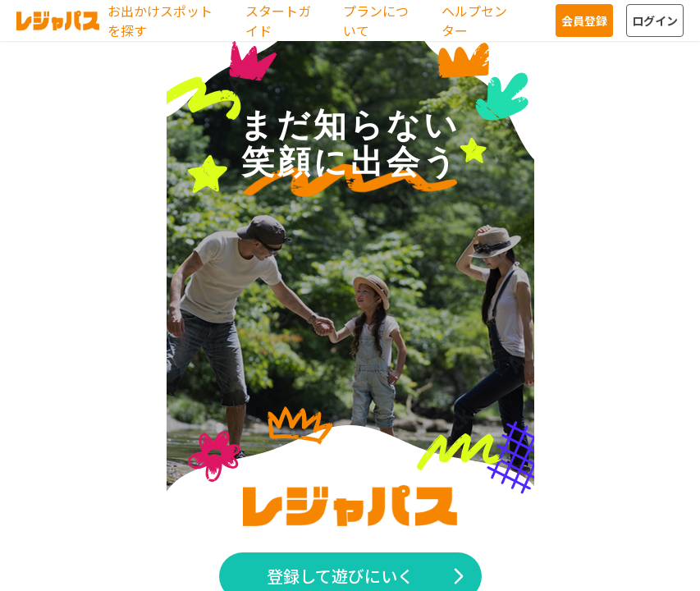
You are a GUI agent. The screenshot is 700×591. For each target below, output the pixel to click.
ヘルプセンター (474, 21)
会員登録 (584, 21)
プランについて (376, 21)
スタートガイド (278, 21)
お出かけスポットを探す (160, 21)
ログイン (655, 21)
